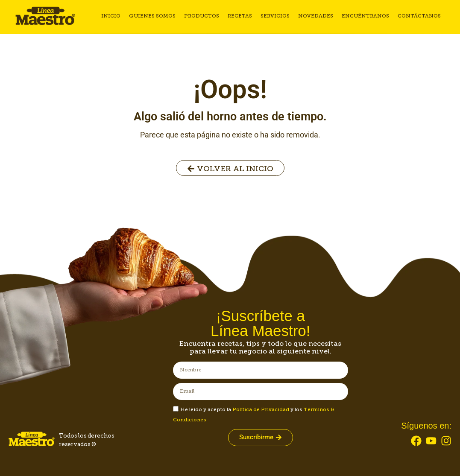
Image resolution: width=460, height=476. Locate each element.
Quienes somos (152, 16)
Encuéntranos (365, 16)
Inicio (111, 16)
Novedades (316, 16)
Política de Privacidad (261, 409)
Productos (202, 16)
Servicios (275, 16)
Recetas (240, 16)
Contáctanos (419, 16)
